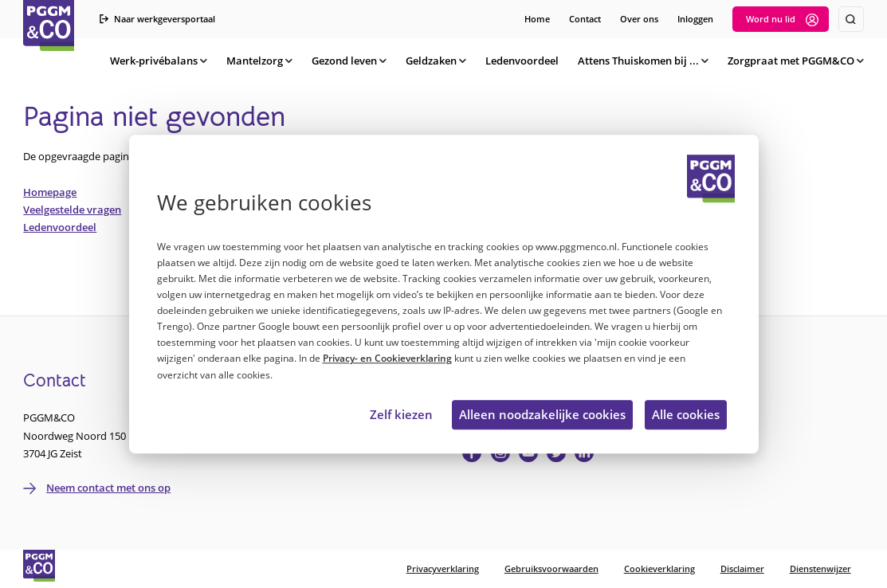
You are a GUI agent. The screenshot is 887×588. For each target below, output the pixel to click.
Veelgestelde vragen (72, 210)
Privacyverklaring (443, 568)
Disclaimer (742, 568)
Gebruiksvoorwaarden (551, 568)
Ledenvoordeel (60, 227)
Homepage (50, 192)
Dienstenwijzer (820, 568)
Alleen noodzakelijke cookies (542, 415)
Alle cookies (686, 415)
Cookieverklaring (659, 568)
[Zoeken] (851, 19)
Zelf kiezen (401, 415)
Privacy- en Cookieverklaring (387, 359)
